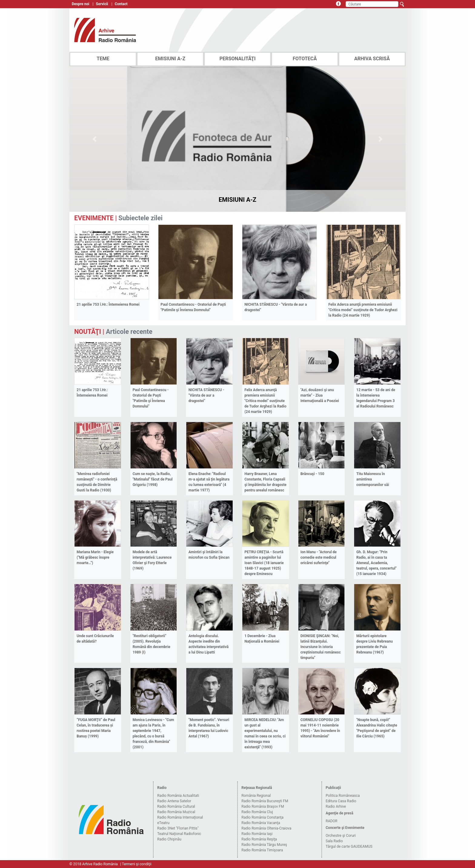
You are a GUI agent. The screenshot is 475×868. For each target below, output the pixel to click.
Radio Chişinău (169, 839)
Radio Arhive (336, 806)
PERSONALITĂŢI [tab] (237, 59)
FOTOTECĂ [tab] (305, 59)
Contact (121, 4)
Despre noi (81, 4)
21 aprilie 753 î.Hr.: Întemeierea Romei (108, 304)
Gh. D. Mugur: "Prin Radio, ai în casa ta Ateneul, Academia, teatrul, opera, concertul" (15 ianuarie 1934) (376, 563)
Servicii (102, 4)
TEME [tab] (103, 59)
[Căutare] (372, 4)
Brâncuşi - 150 (312, 474)
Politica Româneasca (343, 796)
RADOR (332, 821)
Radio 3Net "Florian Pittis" (178, 828)
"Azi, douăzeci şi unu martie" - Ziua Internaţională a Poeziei (320, 395)
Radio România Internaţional (180, 817)
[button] (95, 139)
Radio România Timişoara (262, 850)
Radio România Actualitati (178, 796)
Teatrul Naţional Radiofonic (179, 834)
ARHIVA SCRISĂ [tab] (372, 59)
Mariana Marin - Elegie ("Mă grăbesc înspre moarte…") (95, 557)
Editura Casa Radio (341, 801)
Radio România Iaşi (257, 834)
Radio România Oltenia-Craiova (266, 828)
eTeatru (163, 823)
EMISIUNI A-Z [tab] (170, 59)
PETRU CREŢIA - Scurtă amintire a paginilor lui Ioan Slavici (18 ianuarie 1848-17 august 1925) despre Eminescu (264, 563)
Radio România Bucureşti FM (265, 801)
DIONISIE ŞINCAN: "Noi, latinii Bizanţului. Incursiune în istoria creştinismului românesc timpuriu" (321, 647)
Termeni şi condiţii (137, 864)
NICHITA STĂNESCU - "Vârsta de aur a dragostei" (206, 395)
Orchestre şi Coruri (341, 836)
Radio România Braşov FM (263, 806)
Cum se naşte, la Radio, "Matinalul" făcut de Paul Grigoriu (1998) (153, 479)
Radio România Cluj (257, 812)
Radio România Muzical (176, 812)
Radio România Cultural (176, 806)
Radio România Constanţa (262, 817)
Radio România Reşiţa (259, 839)
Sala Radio (334, 841)
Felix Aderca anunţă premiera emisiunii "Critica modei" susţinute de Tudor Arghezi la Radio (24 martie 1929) (363, 310)
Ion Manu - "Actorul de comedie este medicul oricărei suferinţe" (319, 557)
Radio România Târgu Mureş (264, 845)
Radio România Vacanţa (261, 823)
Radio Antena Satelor (174, 801)
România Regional (256, 796)
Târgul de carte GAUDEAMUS (349, 846)
